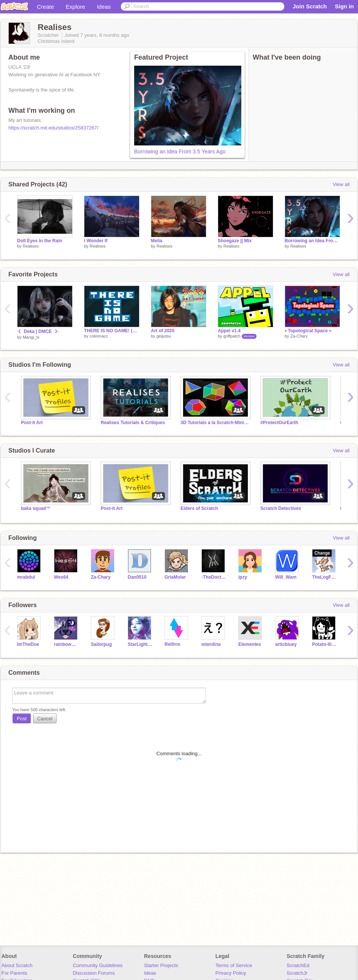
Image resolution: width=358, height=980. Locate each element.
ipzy (243, 577)
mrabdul (26, 577)
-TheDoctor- (214, 577)
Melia (157, 241)
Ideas (104, 7)
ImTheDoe (28, 644)
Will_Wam (286, 577)
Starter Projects (161, 965)
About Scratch (17, 965)
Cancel (45, 719)
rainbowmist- (67, 644)
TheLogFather (325, 577)
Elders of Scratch (199, 508)
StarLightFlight (140, 644)
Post (22, 719)
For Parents (14, 973)
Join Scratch (310, 6)
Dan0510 (137, 577)
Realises (31, 246)
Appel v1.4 (229, 331)
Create (45, 7)
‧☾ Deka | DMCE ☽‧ (38, 331)
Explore (75, 7)
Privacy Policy (231, 973)
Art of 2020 (163, 331)
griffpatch (232, 336)
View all (341, 184)
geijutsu (164, 336)
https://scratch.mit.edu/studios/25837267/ (53, 128)
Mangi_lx (31, 337)
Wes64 (61, 577)
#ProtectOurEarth (279, 423)
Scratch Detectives (281, 508)
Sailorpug (101, 644)
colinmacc (99, 336)
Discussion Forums (94, 973)
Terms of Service (234, 965)
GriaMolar (175, 577)
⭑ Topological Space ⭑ (308, 331)
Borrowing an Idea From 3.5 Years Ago (180, 151)
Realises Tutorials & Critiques (133, 423)
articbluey (286, 644)
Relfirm (172, 644)
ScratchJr (297, 973)
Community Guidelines (97, 965)
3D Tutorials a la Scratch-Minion (215, 423)
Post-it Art (32, 423)
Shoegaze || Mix (235, 241)
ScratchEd (298, 965)
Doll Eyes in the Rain (40, 241)
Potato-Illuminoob (325, 644)
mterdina (211, 644)
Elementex (250, 644)
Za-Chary (299, 336)
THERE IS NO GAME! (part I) (112, 331)
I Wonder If (96, 241)
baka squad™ (36, 508)
